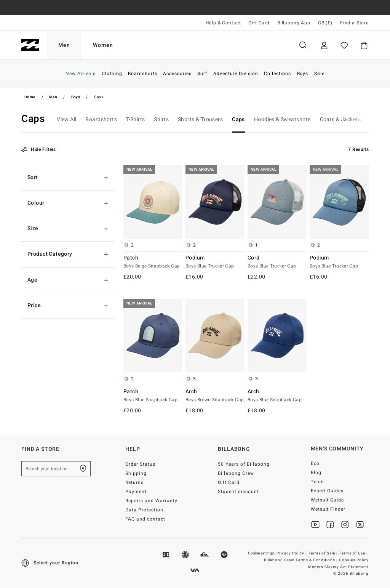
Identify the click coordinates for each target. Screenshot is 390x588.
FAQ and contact (145, 519)
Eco (315, 463)
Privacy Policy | (292, 553)
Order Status (140, 464)
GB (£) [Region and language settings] (325, 23)
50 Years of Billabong (244, 464)
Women (103, 45)
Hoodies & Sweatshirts (282, 119)
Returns (134, 482)
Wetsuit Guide (328, 500)
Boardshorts (101, 119)
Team (317, 482)
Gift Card (259, 23)
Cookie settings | (262, 553)
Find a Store (354, 23)
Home (30, 97)
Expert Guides (327, 491)
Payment (136, 492)
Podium (215, 262)
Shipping (136, 473)
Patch (153, 262)
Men (64, 45)
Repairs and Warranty (151, 501)
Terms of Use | (354, 553)
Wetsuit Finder (328, 509)
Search (303, 45)
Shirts (161, 119)
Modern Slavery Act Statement (338, 567)
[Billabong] (30, 45)
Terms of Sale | (324, 553)
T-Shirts (135, 119)
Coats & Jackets (340, 119)
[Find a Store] (83, 469)
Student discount (238, 492)
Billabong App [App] (294, 23)
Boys (76, 97)
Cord (277, 262)
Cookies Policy (354, 560)
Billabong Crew (236, 473)
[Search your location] (56, 469)
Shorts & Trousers (200, 119)
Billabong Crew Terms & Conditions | (301, 560)
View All (66, 119)
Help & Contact (223, 23)
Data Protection (144, 510)
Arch (215, 396)
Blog (316, 473)
